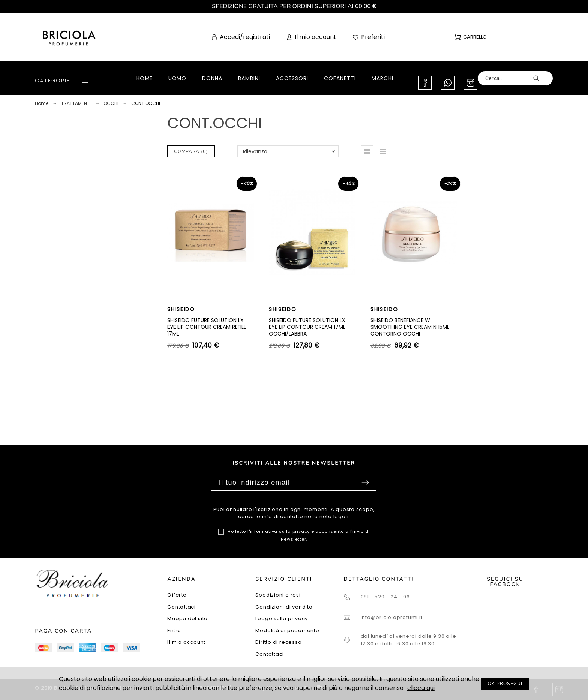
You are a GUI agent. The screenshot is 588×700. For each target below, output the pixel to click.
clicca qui (421, 688)
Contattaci (181, 607)
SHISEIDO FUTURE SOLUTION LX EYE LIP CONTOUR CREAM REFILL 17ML (207, 327)
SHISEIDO (181, 309)
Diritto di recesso (278, 642)
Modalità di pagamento (287, 630)
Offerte (177, 595)
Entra (174, 630)
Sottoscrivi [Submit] (365, 483)
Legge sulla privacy (282, 618)
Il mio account (186, 642)
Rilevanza (255, 151)
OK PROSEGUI (505, 684)
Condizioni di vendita (284, 607)
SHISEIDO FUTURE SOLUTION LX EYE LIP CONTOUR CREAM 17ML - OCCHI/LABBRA (309, 327)
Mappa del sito (187, 618)
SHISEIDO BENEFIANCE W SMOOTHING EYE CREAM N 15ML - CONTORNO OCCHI (412, 327)
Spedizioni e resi (278, 595)
